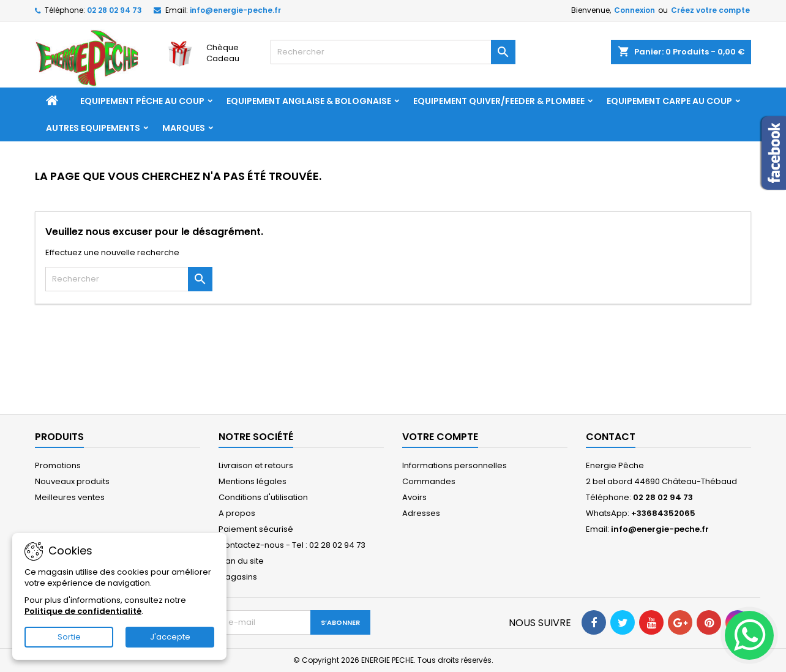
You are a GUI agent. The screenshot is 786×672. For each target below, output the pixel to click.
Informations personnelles (455, 465)
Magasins (238, 577)
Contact (611, 437)
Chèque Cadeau (223, 53)
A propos (237, 513)
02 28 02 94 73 (114, 10)
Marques (184, 128)
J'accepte (170, 637)
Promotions (58, 465)
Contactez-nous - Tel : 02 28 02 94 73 (292, 545)
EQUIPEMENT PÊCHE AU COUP (142, 101)
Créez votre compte (710, 10)
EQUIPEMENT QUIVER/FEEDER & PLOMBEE (499, 101)
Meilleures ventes (70, 497)
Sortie (69, 637)
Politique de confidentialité (83, 611)
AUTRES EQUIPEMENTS (93, 128)
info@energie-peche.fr (235, 10)
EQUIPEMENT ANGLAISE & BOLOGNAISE (309, 101)
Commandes (429, 481)
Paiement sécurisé (256, 529)
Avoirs (414, 497)
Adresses (421, 513)
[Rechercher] (393, 52)
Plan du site (241, 561)
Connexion (634, 10)
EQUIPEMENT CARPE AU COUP (669, 101)
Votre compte (440, 437)
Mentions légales (253, 481)
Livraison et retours (256, 465)
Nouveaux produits (72, 481)
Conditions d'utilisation (263, 497)
